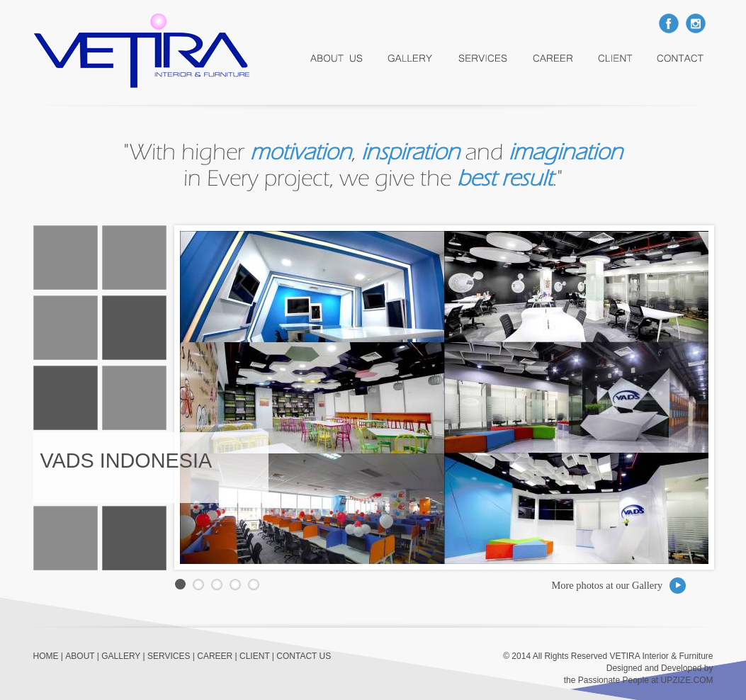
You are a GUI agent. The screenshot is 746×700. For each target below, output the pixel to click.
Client (616, 58)
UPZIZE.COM (687, 680)
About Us (337, 58)
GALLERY (121, 656)
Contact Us (681, 58)
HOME (46, 656)
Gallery (411, 58)
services (484, 58)
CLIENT (254, 656)
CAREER (215, 656)
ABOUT (80, 656)
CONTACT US (304, 656)
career (554, 58)
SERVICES (169, 656)
